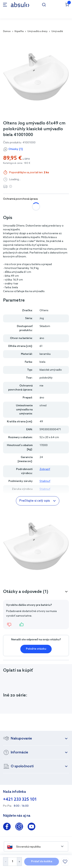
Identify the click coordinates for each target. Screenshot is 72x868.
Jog (42, 318)
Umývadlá (57, 31)
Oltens (44, 311)
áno (24, 207)
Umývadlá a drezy (38, 31)
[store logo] (20, 5)
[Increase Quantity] (19, 862)
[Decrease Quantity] (5, 862)
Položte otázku (36, 649)
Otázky (16, 149)
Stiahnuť (45, 481)
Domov (7, 31)
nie (9, 207)
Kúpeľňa (19, 31)
